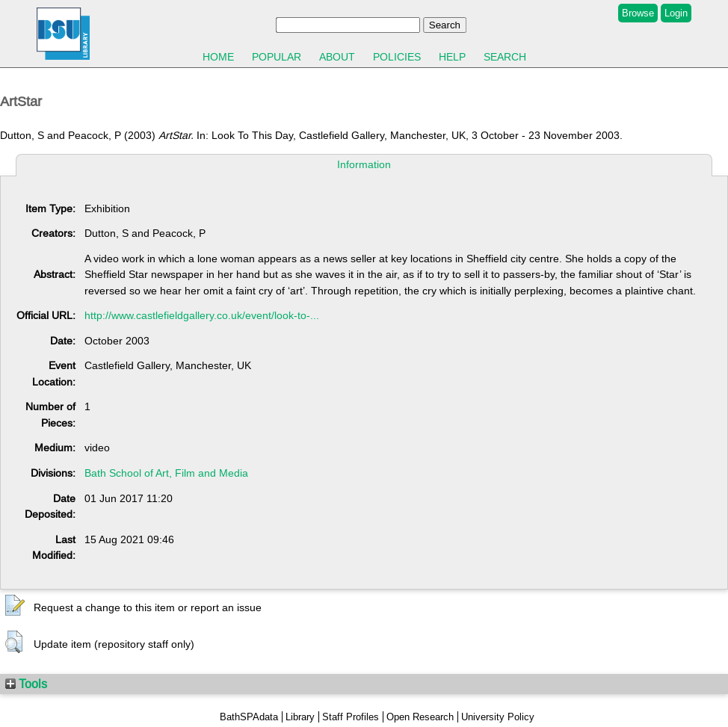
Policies (397, 57)
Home (218, 57)
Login (676, 13)
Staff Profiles (351, 717)
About (337, 57)
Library (300, 717)
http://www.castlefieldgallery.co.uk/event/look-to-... (202, 315)
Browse (638, 13)
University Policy (498, 717)
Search (505, 57)
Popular (277, 57)
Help (452, 57)
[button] (15, 606)
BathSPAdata (249, 717)
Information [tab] (364, 164)
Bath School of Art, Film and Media (166, 473)
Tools (26, 684)
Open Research (420, 717)
